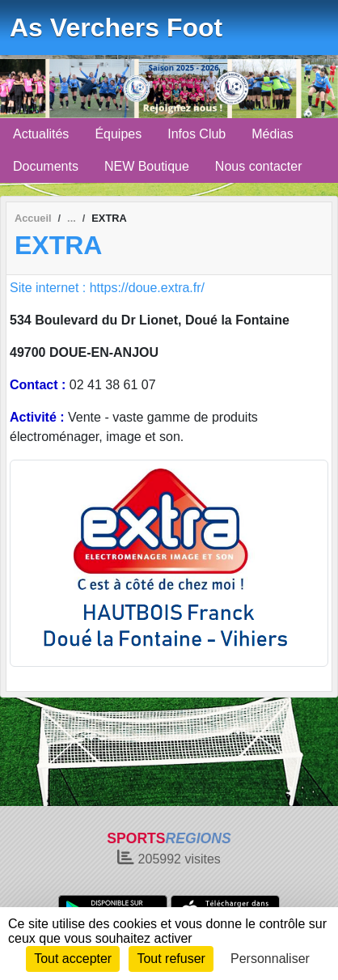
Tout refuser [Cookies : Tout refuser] (171, 959)
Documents (46, 166)
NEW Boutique (147, 166)
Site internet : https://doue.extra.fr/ (107, 288)
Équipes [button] (118, 134)
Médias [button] (273, 134)
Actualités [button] (41, 134)
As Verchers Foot (116, 28)
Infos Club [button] (196, 134)
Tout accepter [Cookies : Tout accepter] (73, 959)
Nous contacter (259, 166)
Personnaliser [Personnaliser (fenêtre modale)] (270, 959)
